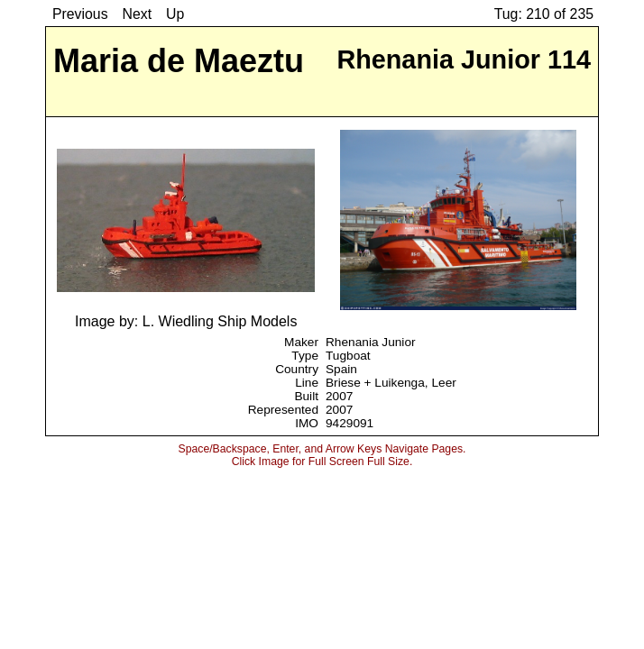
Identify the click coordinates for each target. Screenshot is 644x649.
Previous (80, 14)
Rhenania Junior (371, 342)
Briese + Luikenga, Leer (391, 383)
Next (138, 14)
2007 (339, 396)
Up (175, 14)
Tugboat (348, 356)
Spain (341, 369)
